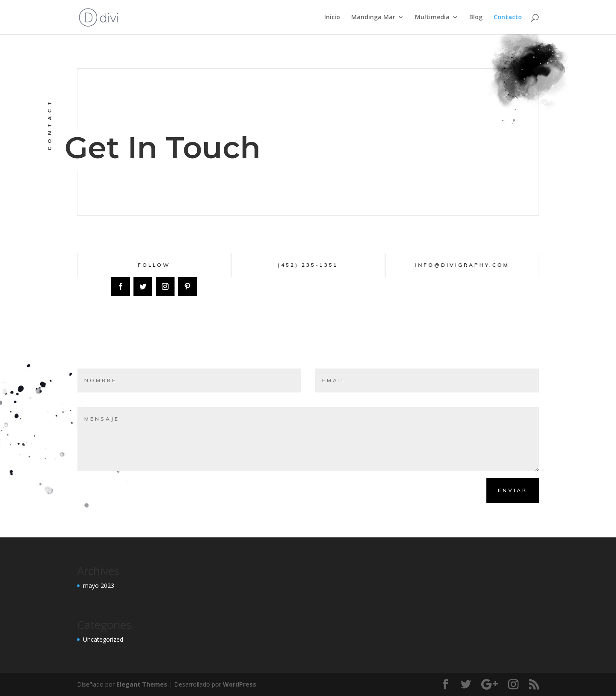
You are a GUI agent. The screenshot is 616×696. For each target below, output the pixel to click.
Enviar (513, 490)
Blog (476, 18)
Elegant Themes (142, 684)
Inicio (332, 18)
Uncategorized (103, 639)
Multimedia (432, 18)
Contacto (508, 18)
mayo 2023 (99, 585)
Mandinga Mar (373, 18)
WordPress (240, 684)
